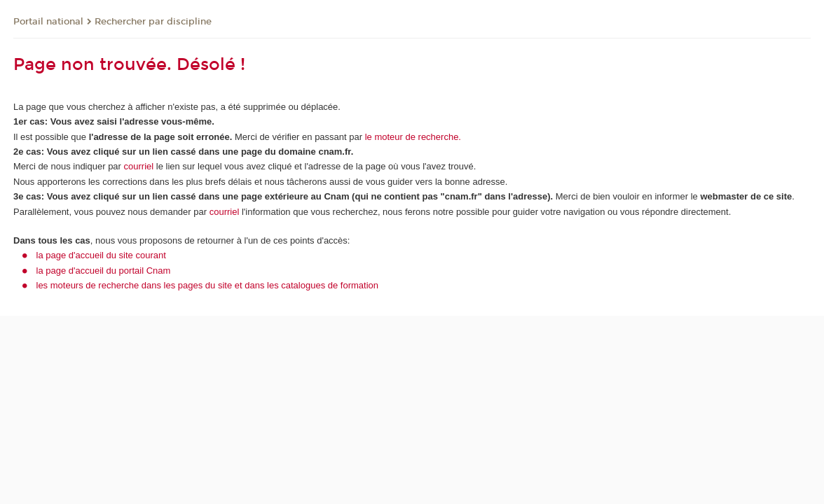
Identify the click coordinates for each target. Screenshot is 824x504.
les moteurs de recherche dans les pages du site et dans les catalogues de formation (208, 285)
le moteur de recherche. (412, 137)
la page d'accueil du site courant (101, 255)
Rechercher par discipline (153, 22)
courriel (139, 166)
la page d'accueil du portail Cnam (104, 271)
